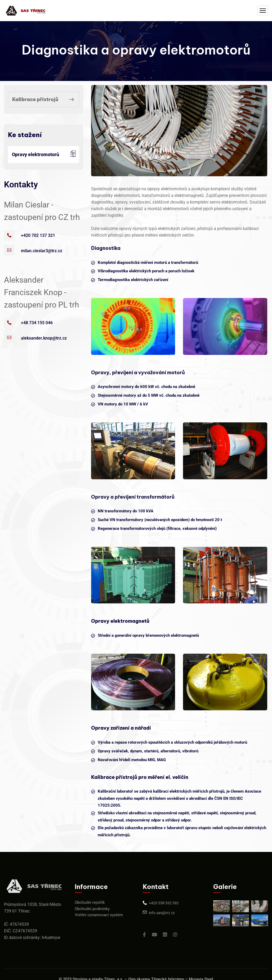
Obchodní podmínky (92, 909)
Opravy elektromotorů (35, 154)
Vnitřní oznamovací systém (99, 915)
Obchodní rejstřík (90, 902)
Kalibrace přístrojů (44, 100)
